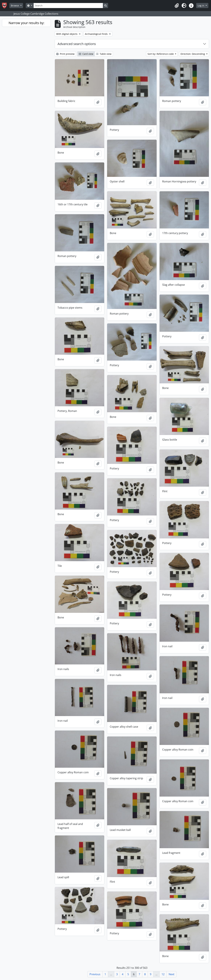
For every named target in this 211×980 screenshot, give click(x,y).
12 (163, 974)
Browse (15, 6)
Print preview (65, 54)
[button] (177, 6)
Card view (86, 54)
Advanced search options (77, 44)
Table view (104, 54)
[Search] (68, 6)
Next (172, 974)
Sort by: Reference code (161, 54)
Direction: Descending (193, 54)
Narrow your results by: (26, 23)
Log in (201, 6)
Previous (95, 974)
